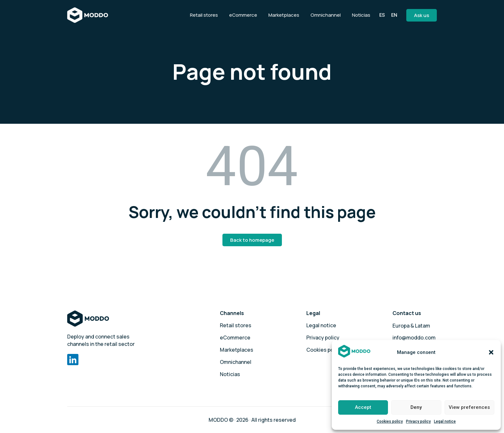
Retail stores (236, 325)
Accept (363, 407)
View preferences (469, 407)
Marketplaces (237, 350)
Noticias (230, 374)
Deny (416, 407)
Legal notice (445, 421)
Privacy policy (418, 421)
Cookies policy (390, 421)
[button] (491, 352)
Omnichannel (236, 362)
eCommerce (235, 338)
